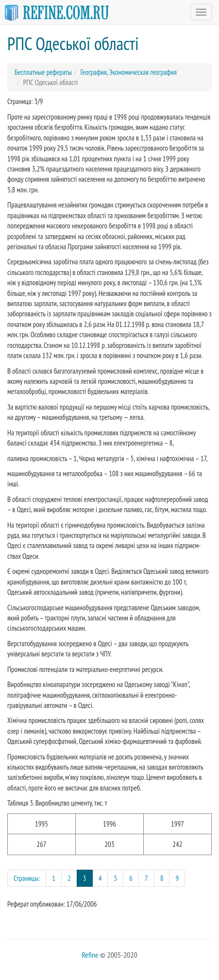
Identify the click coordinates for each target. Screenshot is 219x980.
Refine (90, 955)
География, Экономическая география (128, 72)
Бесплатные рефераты (43, 72)
